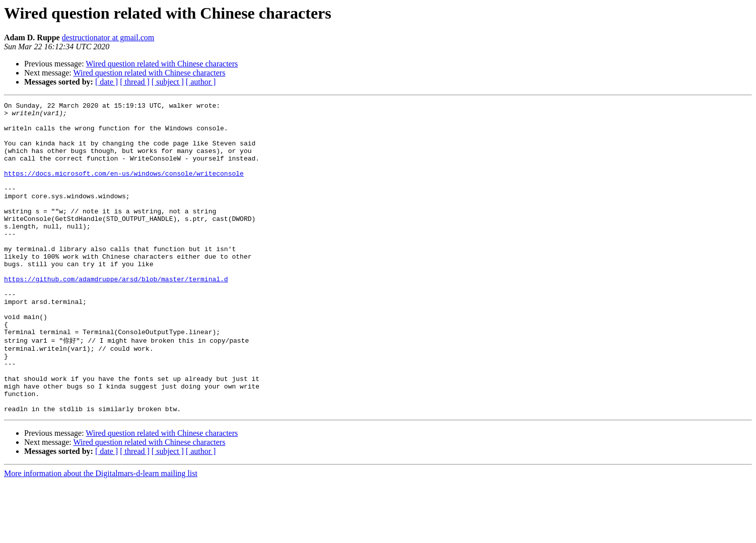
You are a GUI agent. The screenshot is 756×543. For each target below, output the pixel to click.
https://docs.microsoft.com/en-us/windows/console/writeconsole (124, 188)
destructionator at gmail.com (108, 37)
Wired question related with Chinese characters (162, 64)
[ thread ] (135, 82)
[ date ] (107, 82)
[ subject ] (168, 82)
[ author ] (201, 82)
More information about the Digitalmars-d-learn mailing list (101, 534)
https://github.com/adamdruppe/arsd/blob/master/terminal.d (116, 315)
